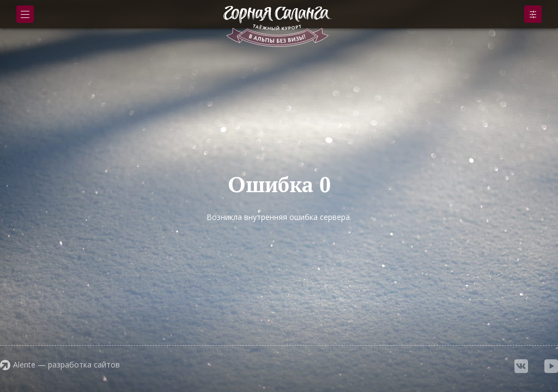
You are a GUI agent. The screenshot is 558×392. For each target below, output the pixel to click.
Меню (25, 14)
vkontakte (521, 366)
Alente (24, 365)
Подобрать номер (533, 14)
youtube (551, 366)
